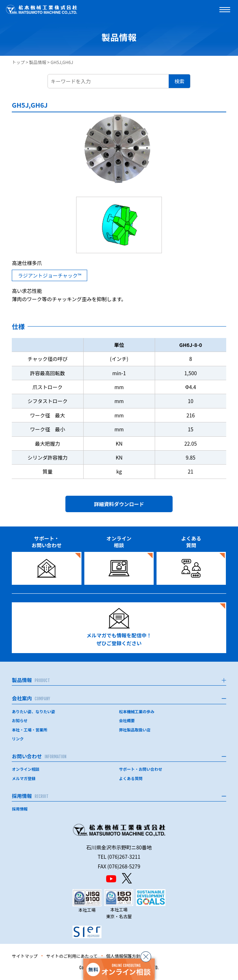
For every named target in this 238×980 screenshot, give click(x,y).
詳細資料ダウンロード (119, 504)
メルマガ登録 (24, 778)
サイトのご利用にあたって (72, 956)
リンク (18, 739)
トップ (18, 62)
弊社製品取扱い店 (135, 730)
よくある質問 (131, 778)
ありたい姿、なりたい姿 (33, 711)
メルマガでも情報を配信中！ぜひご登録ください (119, 628)
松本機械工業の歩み (137, 711)
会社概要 (127, 720)
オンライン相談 (26, 769)
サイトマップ (25, 956)
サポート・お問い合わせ (141, 769)
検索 (179, 81)
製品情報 (38, 62)
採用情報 (20, 809)
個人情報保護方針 (123, 956)
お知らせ (20, 720)
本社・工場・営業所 (29, 730)
